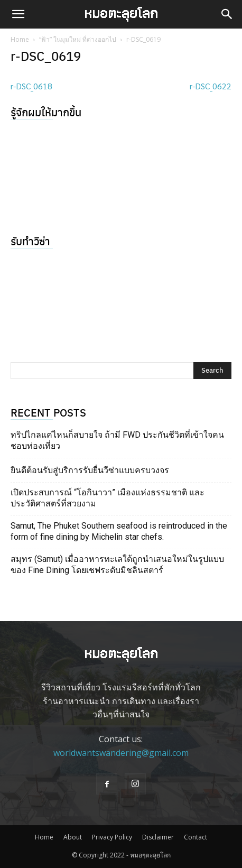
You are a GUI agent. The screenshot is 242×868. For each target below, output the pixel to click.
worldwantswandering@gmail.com (121, 753)
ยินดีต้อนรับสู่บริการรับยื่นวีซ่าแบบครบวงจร (90, 470)
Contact (196, 837)
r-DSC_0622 (211, 86)
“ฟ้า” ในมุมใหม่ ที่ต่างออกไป (78, 39)
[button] (18, 14)
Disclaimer (158, 837)
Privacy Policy (112, 837)
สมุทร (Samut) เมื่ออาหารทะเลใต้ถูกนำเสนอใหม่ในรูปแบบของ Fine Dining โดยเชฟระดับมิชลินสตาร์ (117, 565)
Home (20, 39)
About (73, 837)
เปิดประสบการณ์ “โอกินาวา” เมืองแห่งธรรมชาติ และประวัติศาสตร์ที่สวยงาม (108, 498)
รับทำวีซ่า (30, 241)
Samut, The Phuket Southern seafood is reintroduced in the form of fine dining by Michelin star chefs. (119, 531)
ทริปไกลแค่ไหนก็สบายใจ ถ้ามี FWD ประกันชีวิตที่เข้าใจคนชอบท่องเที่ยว (117, 440)
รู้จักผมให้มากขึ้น (46, 112)
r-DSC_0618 (31, 86)
